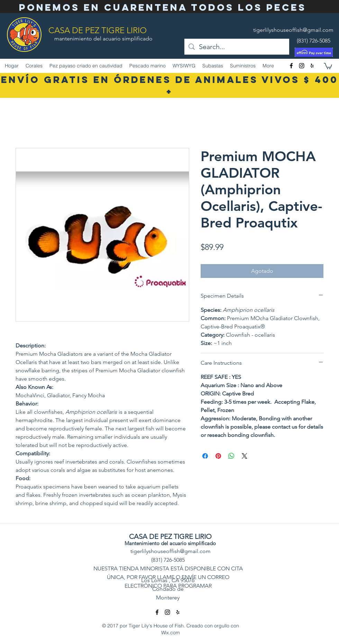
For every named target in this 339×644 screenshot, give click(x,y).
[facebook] (291, 66)
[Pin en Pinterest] (218, 456)
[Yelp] (312, 66)
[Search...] (237, 47)
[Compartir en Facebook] (205, 456)
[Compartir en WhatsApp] (231, 456)
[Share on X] (245, 456)
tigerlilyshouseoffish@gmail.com (293, 30)
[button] (328, 66)
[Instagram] (302, 66)
